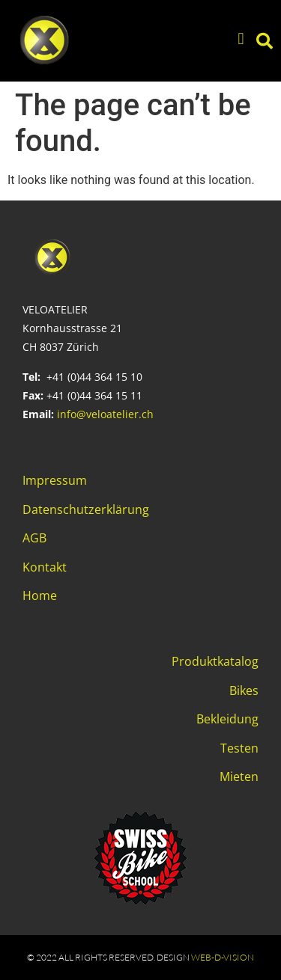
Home (40, 595)
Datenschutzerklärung (86, 509)
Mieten (239, 777)
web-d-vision (223, 957)
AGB (34, 538)
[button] (241, 39)
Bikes (244, 690)
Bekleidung (227, 719)
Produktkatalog (215, 661)
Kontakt (45, 567)
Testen (239, 748)
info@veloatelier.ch (105, 414)
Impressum (55, 480)
